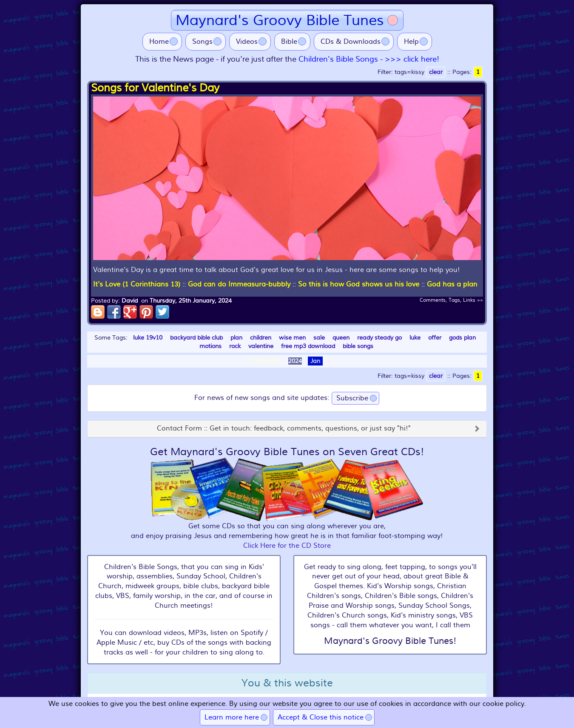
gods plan (462, 338)
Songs (202, 42)
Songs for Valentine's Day (155, 88)
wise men (292, 338)
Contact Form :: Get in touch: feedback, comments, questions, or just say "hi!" (284, 429)
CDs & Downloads (351, 42)
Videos (247, 42)
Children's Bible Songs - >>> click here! (369, 59)
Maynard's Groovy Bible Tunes (280, 20)
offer (435, 338)
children (261, 338)
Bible (289, 42)
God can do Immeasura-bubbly (239, 284)
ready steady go (379, 338)
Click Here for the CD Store (287, 546)
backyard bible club (196, 338)
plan (236, 338)
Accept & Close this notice (321, 717)
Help (411, 42)
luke (415, 338)
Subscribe (352, 398)
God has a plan (452, 284)
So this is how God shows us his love (359, 284)
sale (319, 338)
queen (341, 338)
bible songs (358, 346)
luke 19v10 (148, 338)
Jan (315, 361)
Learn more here (232, 717)
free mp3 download (308, 346)
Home (159, 42)
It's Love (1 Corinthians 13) (137, 284)
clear (436, 72)
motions (210, 346)
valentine (261, 346)
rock (235, 346)
